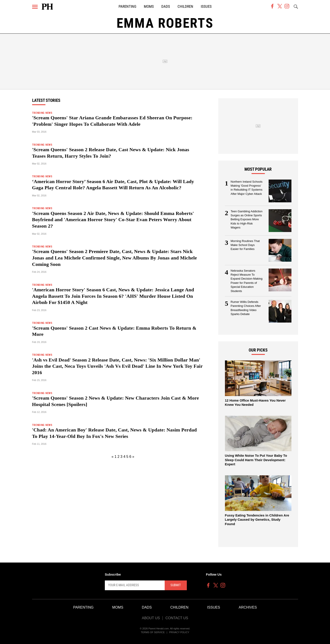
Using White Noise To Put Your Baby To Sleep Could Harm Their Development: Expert (256, 460)
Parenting (127, 7)
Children (185, 7)
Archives (248, 607)
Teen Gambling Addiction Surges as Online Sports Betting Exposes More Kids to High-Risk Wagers (247, 220)
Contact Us (177, 618)
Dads (166, 7)
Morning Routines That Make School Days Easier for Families (245, 245)
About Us (151, 618)
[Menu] (35, 7)
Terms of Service (153, 632)
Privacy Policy (179, 632)
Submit (176, 585)
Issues (206, 7)
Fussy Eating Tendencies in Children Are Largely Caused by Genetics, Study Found (257, 520)
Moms (149, 7)
